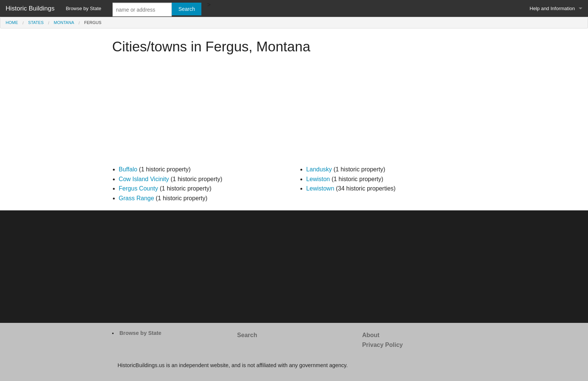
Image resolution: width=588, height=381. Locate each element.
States (36, 22)
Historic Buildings (30, 8)
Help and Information (552, 8)
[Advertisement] (294, 112)
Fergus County (139, 188)
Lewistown (320, 188)
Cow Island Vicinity (144, 179)
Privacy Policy (383, 345)
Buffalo (128, 169)
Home (12, 22)
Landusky (319, 169)
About (371, 335)
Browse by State (83, 8)
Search (247, 335)
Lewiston (318, 179)
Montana (64, 22)
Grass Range (136, 198)
